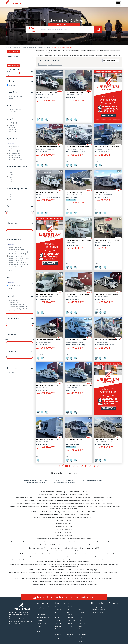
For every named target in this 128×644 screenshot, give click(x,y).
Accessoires (64, 3)
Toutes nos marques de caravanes (71, 635)
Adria (57, 604)
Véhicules (46, 3)
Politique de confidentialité (50, 642)
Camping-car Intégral (98, 607)
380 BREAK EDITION (107, 292)
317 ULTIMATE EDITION (49, 190)
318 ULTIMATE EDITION (49, 292)
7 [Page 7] (91, 464)
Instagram (40, 627)
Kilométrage (13, 316)
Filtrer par (12, 79)
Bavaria (57, 610)
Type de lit (12, 136)
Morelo (69, 624)
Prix (9, 204)
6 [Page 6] (87, 464)
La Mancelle (71, 615)
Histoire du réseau (43, 615)
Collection (12, 332)
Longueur (11, 349)
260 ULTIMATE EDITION (78, 238)
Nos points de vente (43, 609)
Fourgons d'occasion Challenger (92, 478)
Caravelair (58, 621)
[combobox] (72, 26)
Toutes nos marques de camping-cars (59, 635)
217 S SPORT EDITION (78, 292)
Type (9, 103)
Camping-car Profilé (98, 610)
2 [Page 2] (71, 464)
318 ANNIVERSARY (106, 437)
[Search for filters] (20, 141)
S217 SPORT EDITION (78, 145)
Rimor (80, 618)
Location (79, 3)
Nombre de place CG (17, 186)
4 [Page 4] (79, 464)
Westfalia (82, 630)
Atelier (72, 3)
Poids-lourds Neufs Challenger (36, 480)
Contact (120, 3)
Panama (70, 630)
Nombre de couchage (17, 164)
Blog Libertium (42, 621)
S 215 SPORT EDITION (107, 338)
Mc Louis (70, 621)
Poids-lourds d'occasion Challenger (64, 480)
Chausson (58, 630)
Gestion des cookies (79, 642)
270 (101, 190)
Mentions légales (65, 642)
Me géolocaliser (13, 63)
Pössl (80, 607)
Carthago (58, 624)
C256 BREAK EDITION (49, 338)
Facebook (40, 624)
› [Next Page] (94, 464)
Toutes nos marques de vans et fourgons (82, 636)
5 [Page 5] (83, 464)
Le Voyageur (71, 618)
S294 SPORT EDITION (49, 145)
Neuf (60, 22)
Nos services (55, 3)
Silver (80, 624)
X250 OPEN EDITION (48, 91)
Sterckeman (82, 627)
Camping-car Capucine (98, 604)
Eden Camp (71, 604)
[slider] (7, 211)
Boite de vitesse (15, 294)
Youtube (40, 630)
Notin (69, 627)
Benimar (58, 615)
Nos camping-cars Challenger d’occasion (36, 478)
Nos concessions (110, 3)
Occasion (69, 22)
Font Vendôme (70, 611)
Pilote (80, 604)
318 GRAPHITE (76, 338)
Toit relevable (13, 366)
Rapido (81, 615)
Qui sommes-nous (89, 3)
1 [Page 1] (67, 464)
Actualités (99, 3)
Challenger (59, 627)
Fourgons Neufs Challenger (64, 478)
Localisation (13, 54)
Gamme (11, 117)
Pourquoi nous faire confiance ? (43, 606)
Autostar (58, 607)
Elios (69, 607)
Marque (11, 275)
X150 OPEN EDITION (77, 190)
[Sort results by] (111, 58)
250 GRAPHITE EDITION (79, 383)
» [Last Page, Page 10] (98, 463)
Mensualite (12, 221)
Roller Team (82, 621)
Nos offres (12, 90)
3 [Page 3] (75, 464)
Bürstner (58, 618)
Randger (81, 610)
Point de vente (14, 237)
